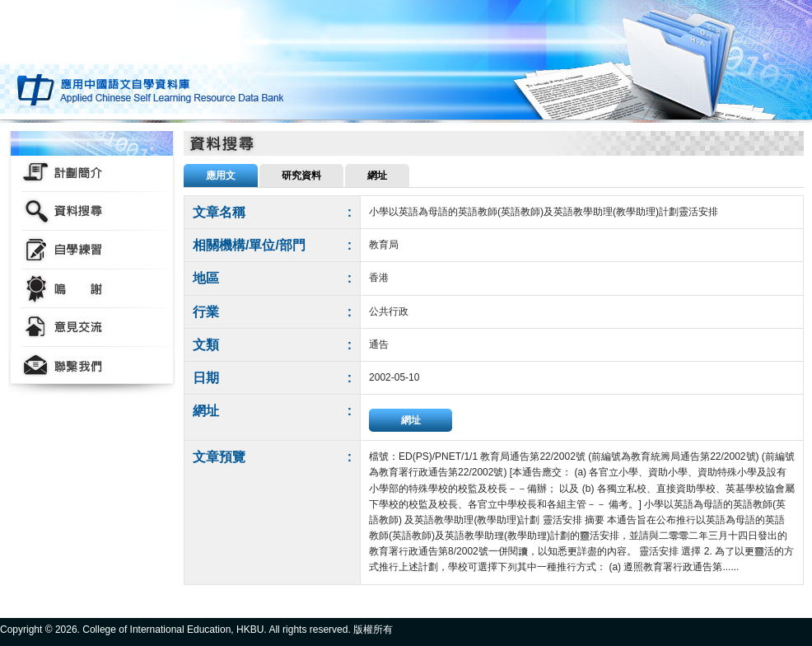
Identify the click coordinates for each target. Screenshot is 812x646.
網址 (411, 420)
